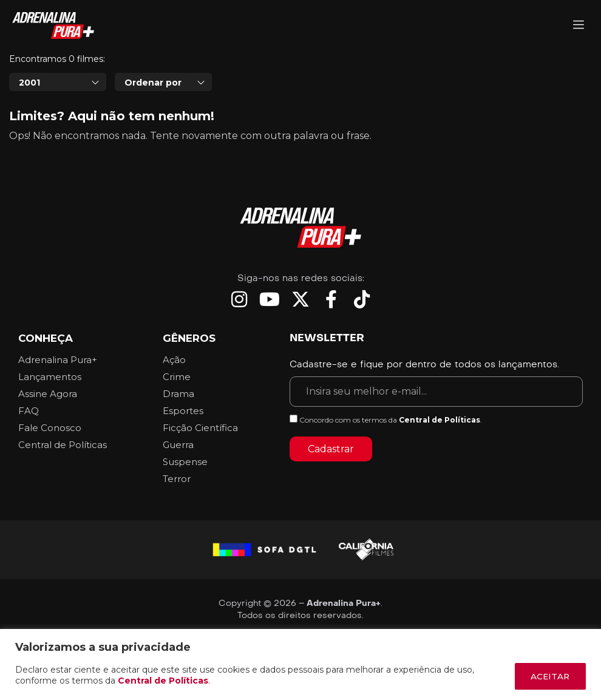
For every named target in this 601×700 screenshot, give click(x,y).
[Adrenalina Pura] (579, 26)
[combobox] (58, 116)
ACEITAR (548, 676)
